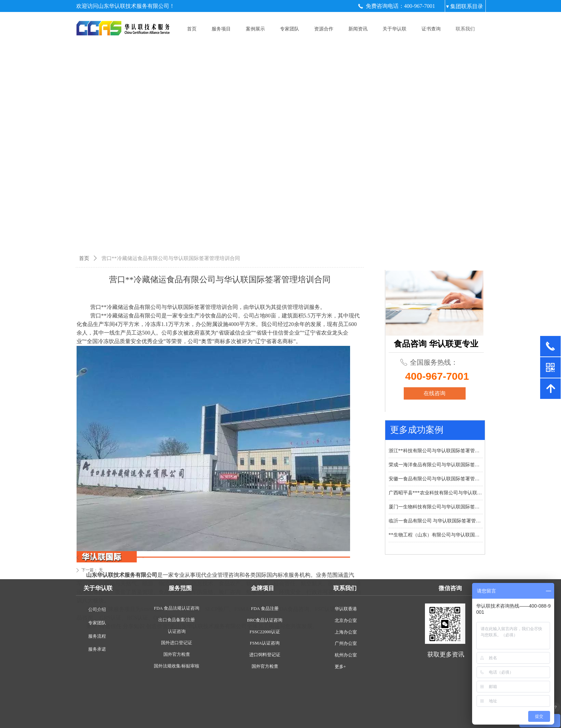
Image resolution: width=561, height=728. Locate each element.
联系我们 (465, 29)
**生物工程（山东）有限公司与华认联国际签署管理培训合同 (436, 535)
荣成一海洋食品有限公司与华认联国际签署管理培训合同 (436, 465)
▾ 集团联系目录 (465, 6)
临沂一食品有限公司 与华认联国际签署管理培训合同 (436, 521)
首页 (84, 258)
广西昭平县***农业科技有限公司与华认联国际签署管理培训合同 (436, 493)
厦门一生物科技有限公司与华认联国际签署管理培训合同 (436, 507)
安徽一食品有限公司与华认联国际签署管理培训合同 (436, 479)
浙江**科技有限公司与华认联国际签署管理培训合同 (436, 451)
